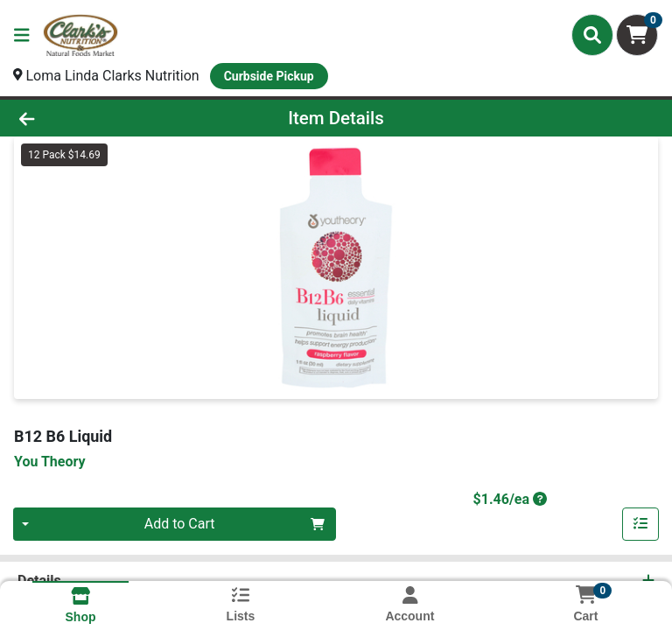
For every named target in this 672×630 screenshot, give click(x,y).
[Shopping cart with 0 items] (637, 35)
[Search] (592, 35)
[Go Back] (94, 118)
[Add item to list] (640, 524)
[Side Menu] (22, 35)
